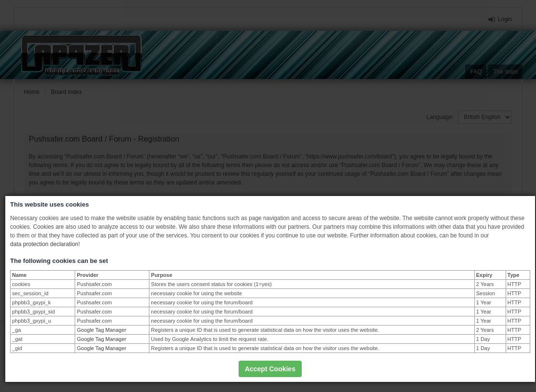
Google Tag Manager (101, 330)
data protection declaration (44, 244)
